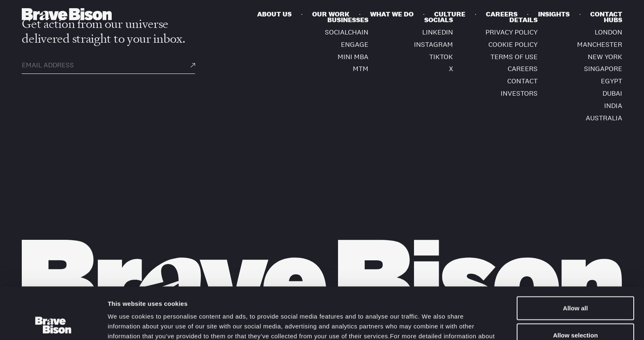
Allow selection (575, 286)
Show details (431, 324)
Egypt (612, 81)
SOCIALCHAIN (347, 32)
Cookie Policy (234, 297)
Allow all (576, 259)
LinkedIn (438, 32)
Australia (604, 118)
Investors (519, 93)
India (613, 106)
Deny (576, 313)
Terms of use (514, 57)
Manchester (600, 45)
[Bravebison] (67, 14)
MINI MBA (353, 57)
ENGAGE (355, 45)
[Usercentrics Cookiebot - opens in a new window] (53, 324)
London (608, 32)
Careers (523, 69)
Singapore (603, 69)
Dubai (612, 93)
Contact (522, 81)
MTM (361, 69)
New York (605, 57)
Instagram (434, 45)
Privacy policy (512, 32)
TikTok (441, 57)
